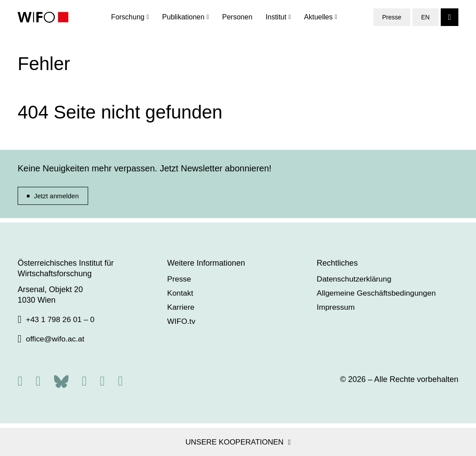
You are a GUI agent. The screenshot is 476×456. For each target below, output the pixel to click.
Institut (276, 17)
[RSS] (20, 381)
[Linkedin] (102, 381)
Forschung (128, 17)
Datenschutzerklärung (358, 279)
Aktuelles (318, 17)
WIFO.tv (183, 321)
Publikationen (183, 17)
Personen (237, 17)
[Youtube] (121, 381)
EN (426, 18)
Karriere (182, 307)
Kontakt (182, 293)
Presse (392, 18)
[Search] (450, 18)
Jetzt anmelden (56, 196)
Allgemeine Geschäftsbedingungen (381, 293)
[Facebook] (84, 381)
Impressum (339, 307)
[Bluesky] (61, 380)
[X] (38, 381)
